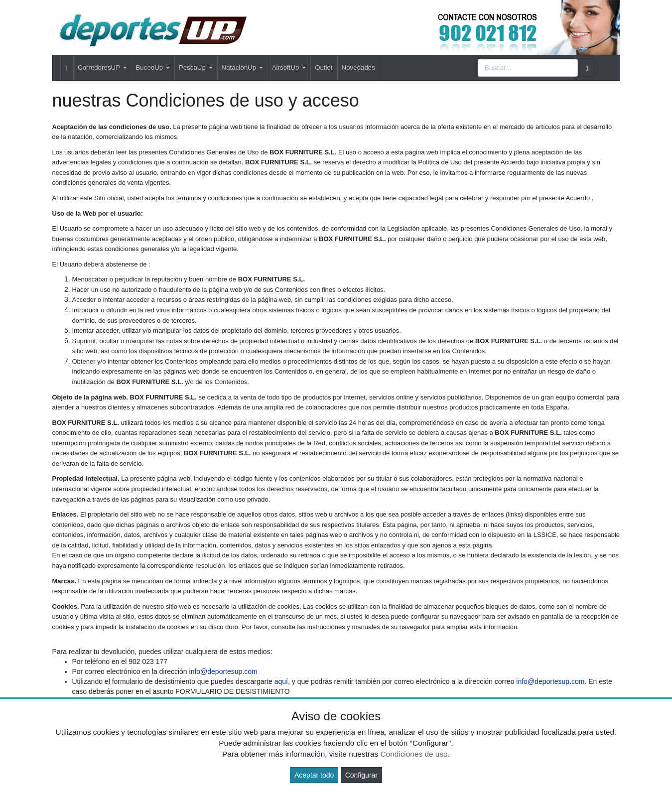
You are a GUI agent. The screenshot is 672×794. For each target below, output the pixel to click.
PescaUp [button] (196, 67)
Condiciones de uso (414, 754)
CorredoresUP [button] (102, 67)
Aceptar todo (314, 775)
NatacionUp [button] (242, 67)
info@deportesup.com (223, 671)
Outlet (324, 67)
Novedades (358, 67)
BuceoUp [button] (153, 67)
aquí (281, 681)
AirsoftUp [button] (289, 67)
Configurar (361, 775)
